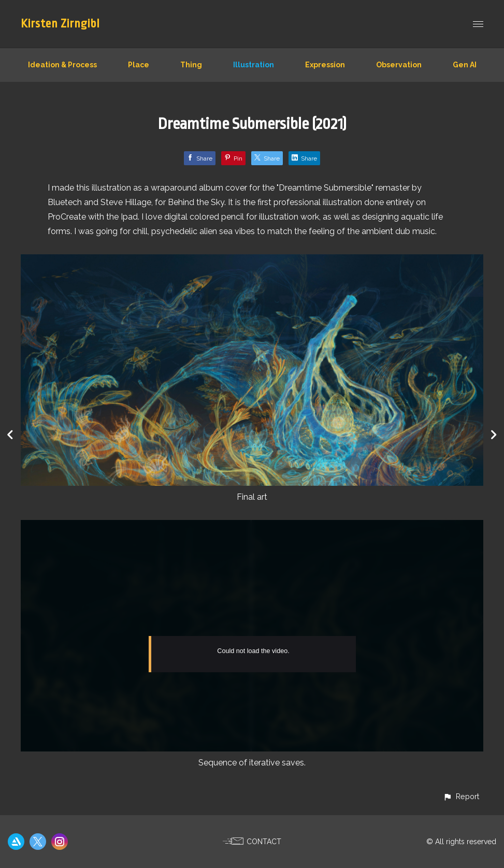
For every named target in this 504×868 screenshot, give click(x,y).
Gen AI (465, 65)
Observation (399, 65)
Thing (191, 65)
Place (139, 65)
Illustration (254, 65)
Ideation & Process (62, 65)
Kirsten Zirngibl (60, 24)
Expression (325, 65)
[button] (461, 796)
